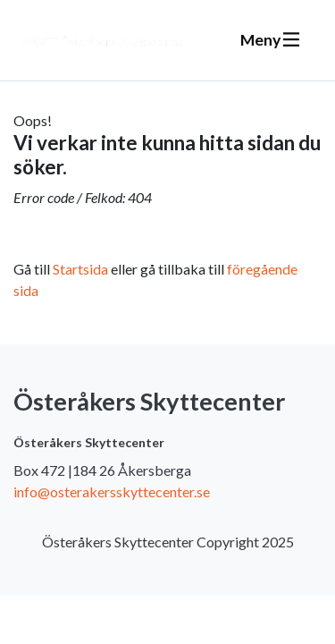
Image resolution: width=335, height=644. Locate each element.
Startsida (80, 269)
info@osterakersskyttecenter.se (112, 491)
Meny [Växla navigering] (270, 40)
